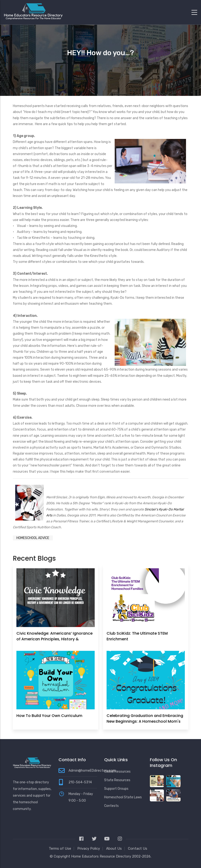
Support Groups (116, 789)
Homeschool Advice (33, 538)
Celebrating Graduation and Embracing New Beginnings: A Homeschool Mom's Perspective (145, 721)
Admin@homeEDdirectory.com (92, 771)
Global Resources (117, 772)
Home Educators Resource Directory (102, 856)
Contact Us (138, 848)
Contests (111, 806)
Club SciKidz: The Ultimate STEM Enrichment (137, 636)
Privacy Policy (89, 848)
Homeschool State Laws (123, 797)
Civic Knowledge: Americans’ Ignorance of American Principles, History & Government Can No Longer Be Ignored (54, 639)
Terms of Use (60, 848)
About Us (114, 848)
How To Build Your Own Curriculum (49, 716)
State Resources (117, 780)
